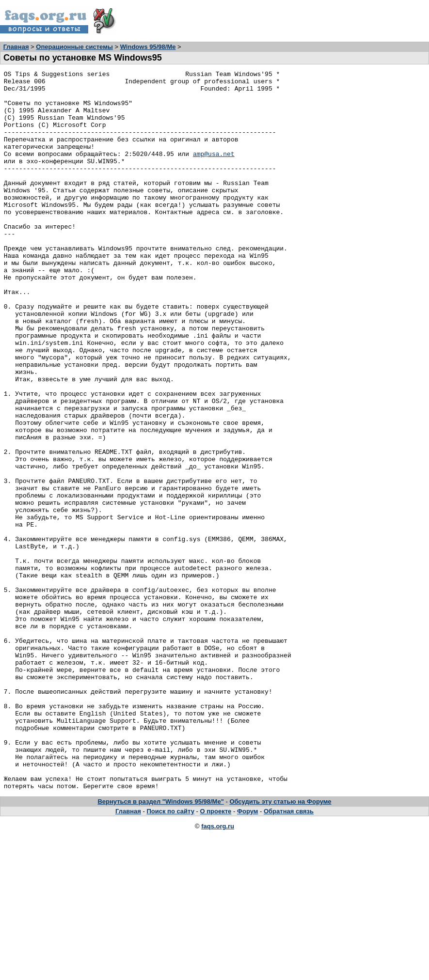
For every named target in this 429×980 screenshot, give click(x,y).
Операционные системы (74, 47)
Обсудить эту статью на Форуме (280, 945)
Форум (247, 955)
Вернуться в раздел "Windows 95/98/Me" (160, 945)
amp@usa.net (214, 171)
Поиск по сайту (170, 955)
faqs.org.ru (218, 970)
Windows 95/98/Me (148, 47)
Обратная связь (289, 955)
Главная (16, 47)
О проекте (216, 955)
